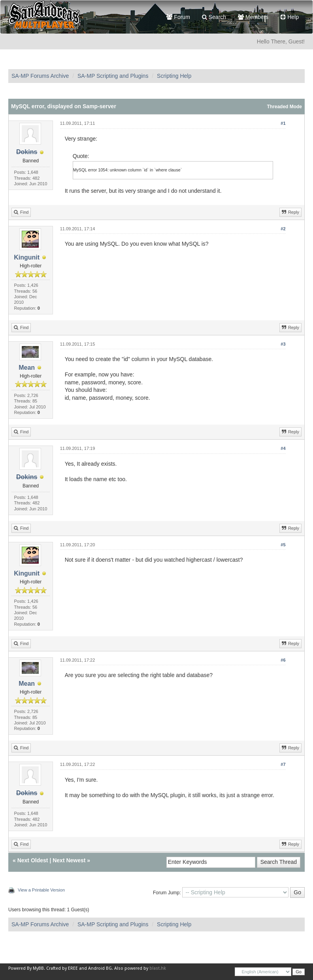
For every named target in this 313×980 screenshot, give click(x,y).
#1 (283, 123)
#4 (283, 448)
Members (253, 17)
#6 (283, 660)
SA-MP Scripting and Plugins (113, 76)
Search (214, 17)
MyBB (38, 968)
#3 (283, 344)
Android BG (100, 968)
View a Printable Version (41, 890)
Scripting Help (174, 76)
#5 (283, 545)
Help (289, 17)
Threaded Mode (284, 107)
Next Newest (69, 860)
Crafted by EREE (62, 968)
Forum (178, 17)
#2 (283, 229)
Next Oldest (33, 860)
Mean (27, 368)
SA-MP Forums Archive (40, 76)
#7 (283, 764)
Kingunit (27, 257)
